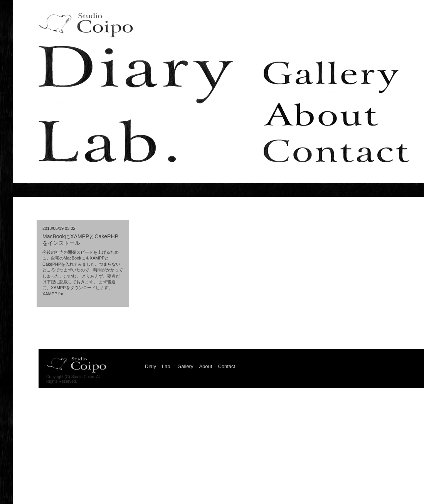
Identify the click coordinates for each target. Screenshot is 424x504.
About (321, 114)
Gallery (331, 77)
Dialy (136, 75)
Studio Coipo (86, 25)
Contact (337, 151)
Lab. (107, 141)
